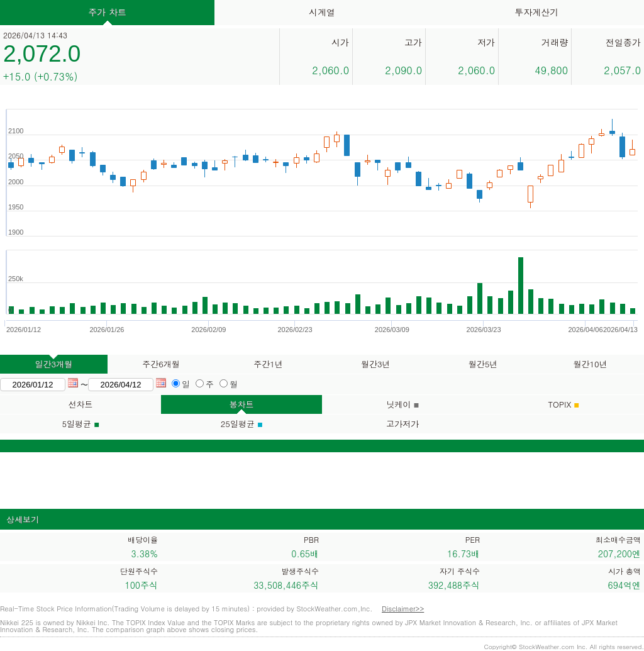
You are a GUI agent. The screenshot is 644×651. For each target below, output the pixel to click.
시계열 (322, 12)
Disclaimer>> (403, 609)
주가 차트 (107, 12)
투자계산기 (536, 12)
